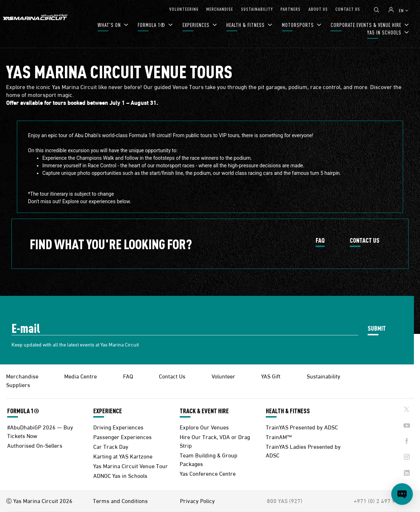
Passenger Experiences (122, 436)
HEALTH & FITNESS (246, 25)
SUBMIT (377, 328)
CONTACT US (348, 9)
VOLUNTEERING (184, 9)
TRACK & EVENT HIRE (204, 411)
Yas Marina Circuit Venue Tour (131, 466)
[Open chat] (402, 494)
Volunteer (223, 376)
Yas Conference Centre (208, 473)
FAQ (320, 241)
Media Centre (81, 376)
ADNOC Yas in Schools (120, 475)
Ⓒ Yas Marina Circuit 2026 (39, 501)
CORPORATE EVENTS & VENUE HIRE (367, 25)
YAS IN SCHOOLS (385, 32)
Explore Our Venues (204, 427)
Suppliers (18, 384)
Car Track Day (111, 446)
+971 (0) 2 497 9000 (379, 501)
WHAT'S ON (110, 25)
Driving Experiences (118, 427)
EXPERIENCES (197, 25)
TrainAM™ (279, 436)
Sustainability (324, 376)
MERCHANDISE (220, 9)
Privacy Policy (197, 501)
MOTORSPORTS (299, 25)
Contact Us (172, 376)
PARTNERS (291, 9)
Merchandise (22, 376)
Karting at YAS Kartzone (123, 456)
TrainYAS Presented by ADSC (302, 427)
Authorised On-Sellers (35, 445)
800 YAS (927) (285, 501)
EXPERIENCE (108, 411)
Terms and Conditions (120, 501)
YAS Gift (271, 376)
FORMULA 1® (152, 25)
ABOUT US (318, 9)
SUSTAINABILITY (257, 9)
